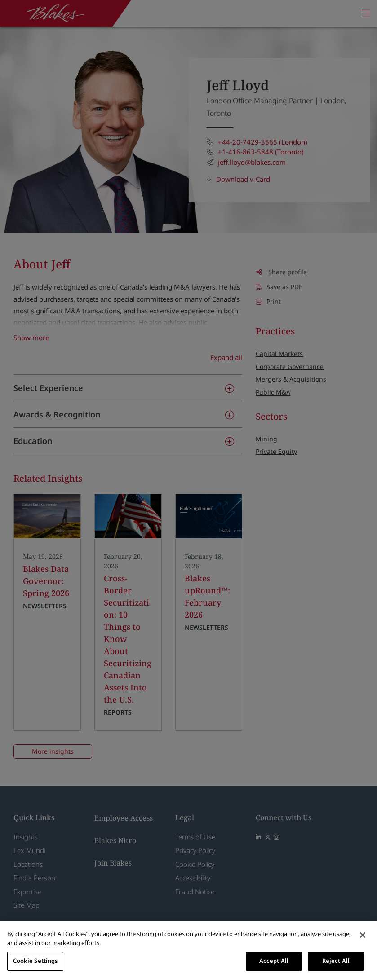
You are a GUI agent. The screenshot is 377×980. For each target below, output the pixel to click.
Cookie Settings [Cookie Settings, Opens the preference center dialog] (35, 961)
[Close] (363, 935)
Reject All (336, 961)
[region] (188, 950)
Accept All (274, 961)
